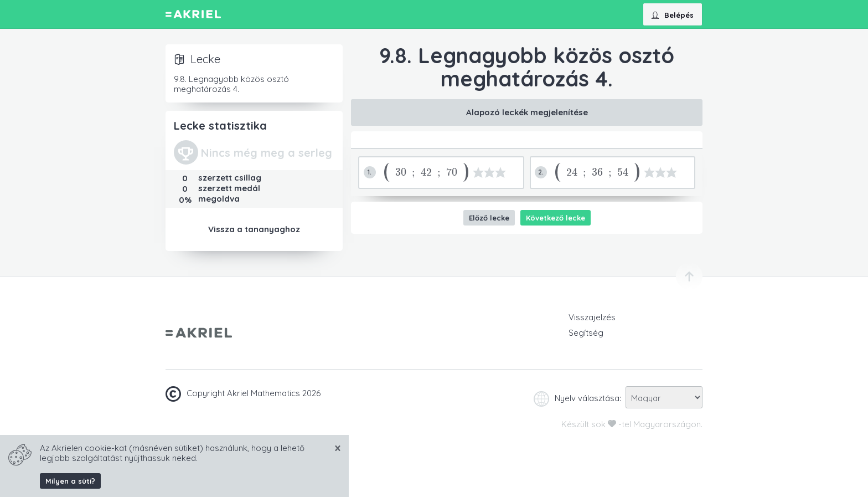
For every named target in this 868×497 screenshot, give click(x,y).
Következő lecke (556, 218)
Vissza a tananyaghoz (254, 229)
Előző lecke (489, 218)
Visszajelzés (592, 317)
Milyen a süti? (70, 481)
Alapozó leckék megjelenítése (527, 112)
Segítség (586, 333)
